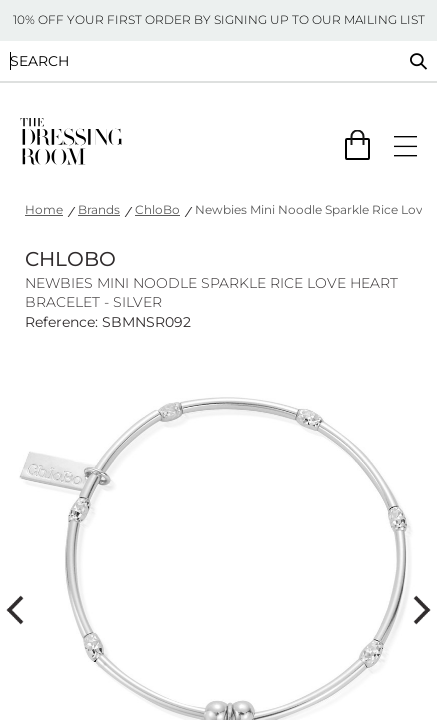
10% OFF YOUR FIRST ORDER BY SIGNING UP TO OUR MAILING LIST (219, 19)
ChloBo (157, 209)
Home (44, 209)
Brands (99, 209)
